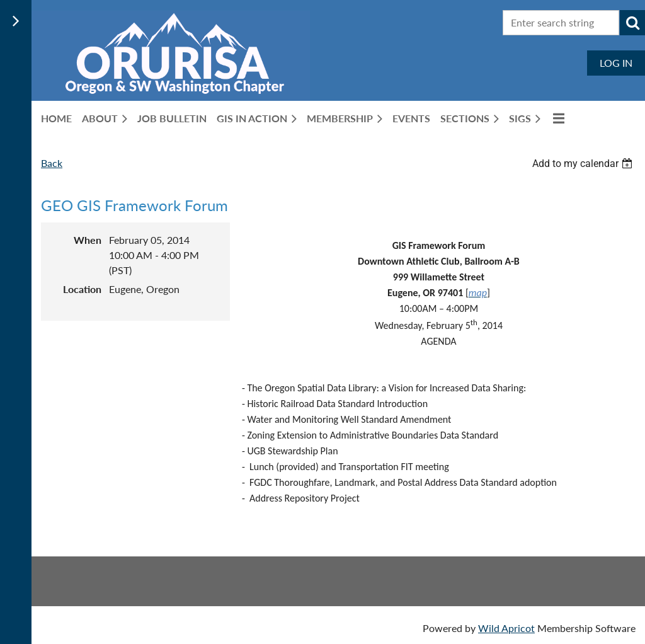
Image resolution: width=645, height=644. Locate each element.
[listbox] (584, 164)
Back (52, 163)
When (88, 240)
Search (632, 23)
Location (82, 289)
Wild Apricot (506, 628)
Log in (616, 63)
